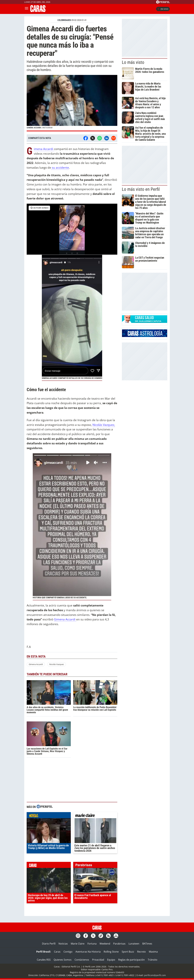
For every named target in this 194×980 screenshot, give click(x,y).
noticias (49, 816)
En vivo (163, 9)
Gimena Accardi (44, 149)
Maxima (153, 952)
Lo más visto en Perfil (141, 189)
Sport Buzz (128, 952)
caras (49, 866)
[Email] (114, 138)
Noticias (63, 944)
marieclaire (95, 816)
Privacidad (98, 960)
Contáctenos (82, 960)
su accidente (60, 168)
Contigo (68, 952)
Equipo (111, 960)
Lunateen (134, 944)
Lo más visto (133, 62)
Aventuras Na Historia (88, 952)
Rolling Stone (111, 952)
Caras (57, 952)
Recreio (141, 952)
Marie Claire (78, 944)
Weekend (105, 944)
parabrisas (95, 866)
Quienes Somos (63, 960)
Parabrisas (119, 944)
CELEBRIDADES (64, 20)
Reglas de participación (131, 960)
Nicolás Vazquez (57, 664)
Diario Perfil (49, 944)
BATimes (147, 944)
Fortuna (92, 944)
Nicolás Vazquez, (104, 425)
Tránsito (153, 960)
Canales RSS (44, 960)
